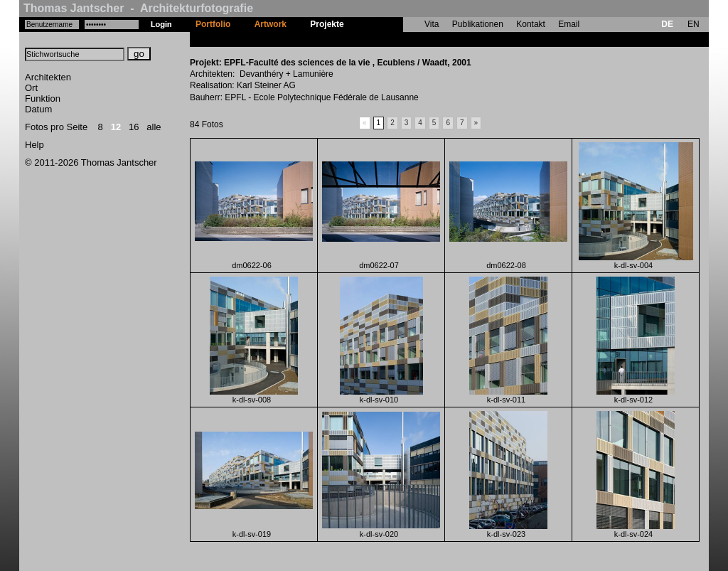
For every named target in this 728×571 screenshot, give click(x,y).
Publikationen (478, 24)
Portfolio (213, 24)
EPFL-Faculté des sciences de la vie (428, 39)
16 (134, 127)
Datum (38, 109)
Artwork (271, 24)
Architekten (48, 77)
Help (34, 145)
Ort (31, 88)
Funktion (43, 98)
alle (154, 127)
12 (116, 127)
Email (569, 24)
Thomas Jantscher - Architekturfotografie (138, 8)
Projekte (327, 24)
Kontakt (531, 24)
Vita (432, 24)
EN (694, 24)
